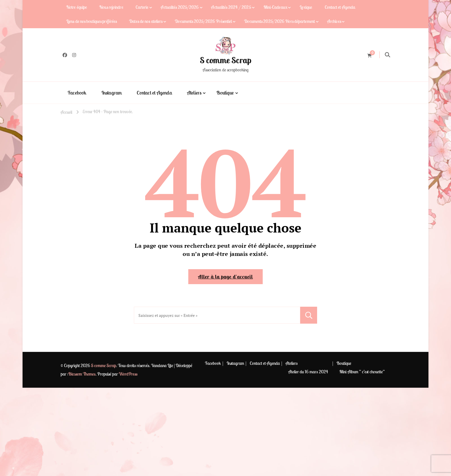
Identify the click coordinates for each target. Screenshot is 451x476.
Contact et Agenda (340, 7)
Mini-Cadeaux (275, 7)
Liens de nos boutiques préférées (91, 21)
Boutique (225, 93)
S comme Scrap (226, 60)
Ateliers (194, 93)
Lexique (306, 7)
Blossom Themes (82, 374)
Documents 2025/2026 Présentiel (203, 21)
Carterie (142, 7)
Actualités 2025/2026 (180, 7)
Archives (334, 21)
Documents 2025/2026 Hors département (279, 21)
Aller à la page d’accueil (225, 277)
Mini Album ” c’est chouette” (362, 372)
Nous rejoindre (111, 7)
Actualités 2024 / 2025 (231, 7)
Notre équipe (77, 7)
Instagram (112, 93)
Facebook (77, 93)
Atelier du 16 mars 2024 (308, 372)
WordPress (128, 374)
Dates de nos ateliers (146, 21)
